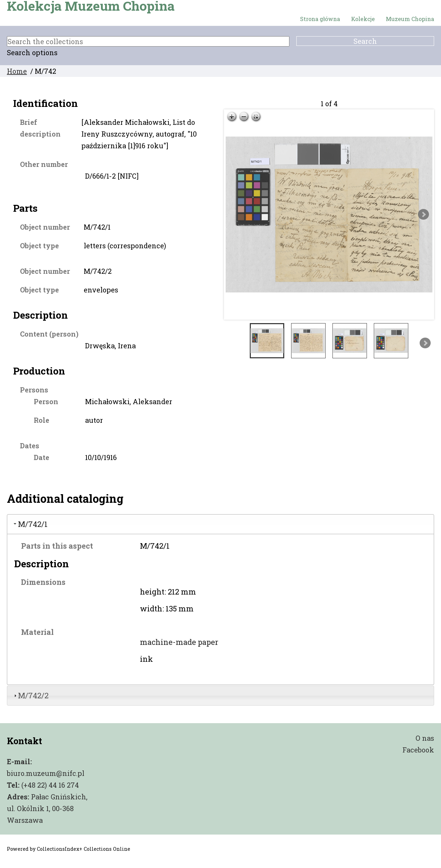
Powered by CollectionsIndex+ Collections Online (69, 849)
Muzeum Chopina (410, 19)
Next (423, 214)
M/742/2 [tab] (30, 695)
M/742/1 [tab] (30, 524)
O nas (425, 738)
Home (17, 71)
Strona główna (320, 19)
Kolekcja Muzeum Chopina (91, 6)
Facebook (418, 750)
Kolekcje (363, 19)
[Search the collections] (148, 41)
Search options (32, 52)
